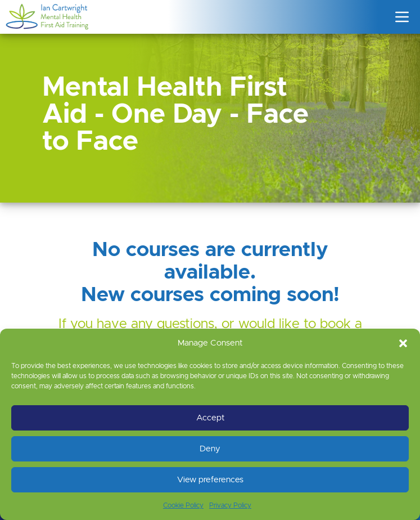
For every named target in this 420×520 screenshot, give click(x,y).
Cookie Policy (183, 505)
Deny (210, 449)
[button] (403, 343)
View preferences (210, 480)
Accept (210, 418)
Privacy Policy (230, 505)
